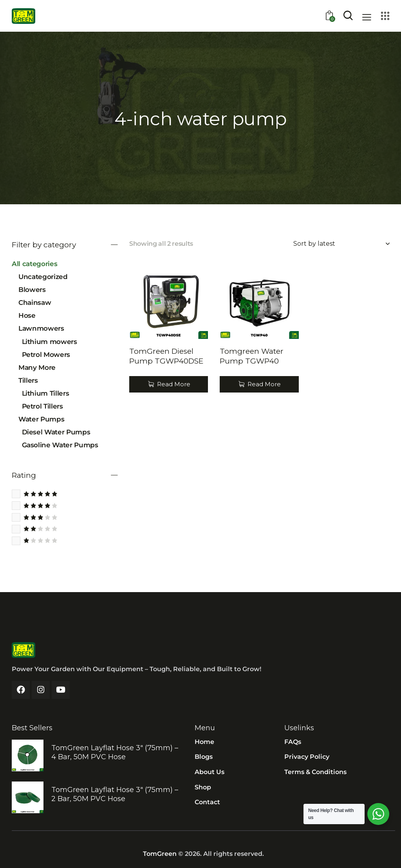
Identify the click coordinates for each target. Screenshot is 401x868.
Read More (174, 384)
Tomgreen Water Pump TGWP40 (252, 356)
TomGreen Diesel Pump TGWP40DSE (166, 356)
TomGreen (160, 854)
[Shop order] (341, 244)
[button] (367, 17)
